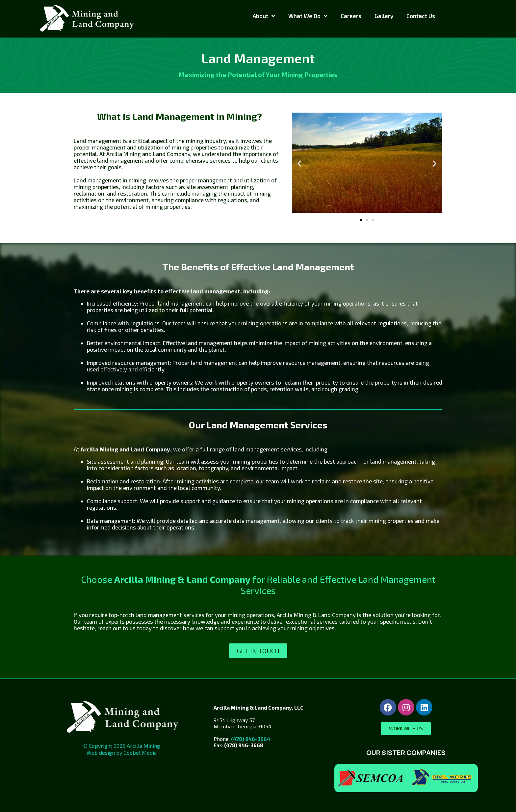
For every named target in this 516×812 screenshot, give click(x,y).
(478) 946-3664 (251, 739)
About (264, 16)
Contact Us (421, 16)
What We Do (308, 16)
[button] (299, 163)
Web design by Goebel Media (122, 753)
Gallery (384, 16)
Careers (351, 16)
